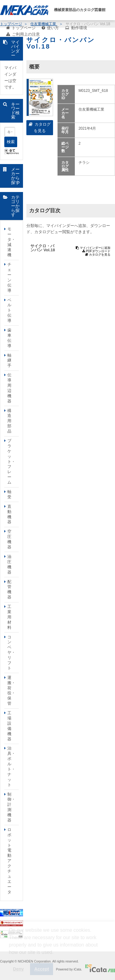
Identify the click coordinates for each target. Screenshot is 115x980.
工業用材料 (9, 617)
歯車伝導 (9, 338)
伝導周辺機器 (9, 388)
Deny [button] (18, 969)
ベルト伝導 (9, 310)
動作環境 (79, 28)
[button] (10, 957)
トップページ (24, 28)
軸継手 (9, 361)
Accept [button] (42, 969)
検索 (11, 142)
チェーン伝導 (9, 277)
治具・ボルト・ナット (11, 766)
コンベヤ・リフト (11, 653)
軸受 (9, 494)
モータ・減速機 (11, 242)
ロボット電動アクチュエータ (9, 861)
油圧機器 (9, 564)
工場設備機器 (9, 726)
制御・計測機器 (11, 807)
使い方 (53, 28)
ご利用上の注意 (26, 34)
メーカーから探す (15, 176)
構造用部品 (9, 421)
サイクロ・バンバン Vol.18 (43, 248)
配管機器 (9, 590)
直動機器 (9, 514)
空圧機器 (9, 539)
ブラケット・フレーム (11, 461)
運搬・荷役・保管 (11, 690)
